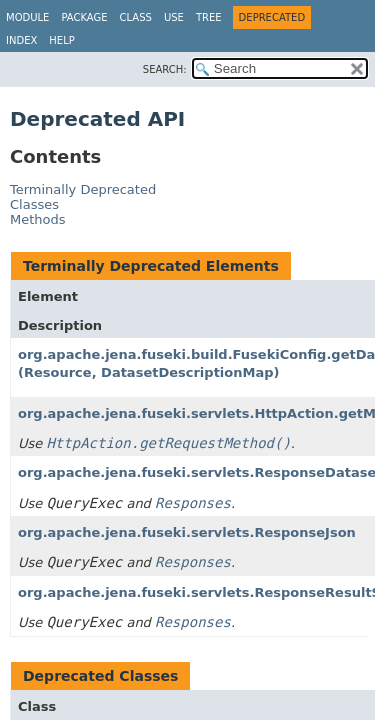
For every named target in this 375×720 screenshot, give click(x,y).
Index (21, 40)
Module (27, 17)
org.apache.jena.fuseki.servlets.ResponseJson (187, 532)
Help (61, 40)
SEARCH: (165, 69)
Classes (34, 204)
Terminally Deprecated (83, 189)
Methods (38, 219)
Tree (209, 17)
